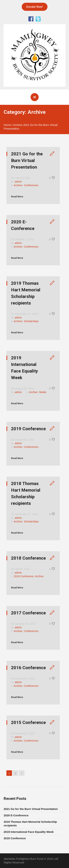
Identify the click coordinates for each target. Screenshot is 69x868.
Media (43, 392)
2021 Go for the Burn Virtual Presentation (27, 161)
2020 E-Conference (16, 815)
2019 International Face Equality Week (29, 832)
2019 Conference (28, 429)
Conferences (31, 185)
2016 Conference (28, 668)
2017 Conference (28, 613)
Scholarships (31, 321)
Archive (18, 125)
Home (7, 125)
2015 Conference (28, 723)
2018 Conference (28, 558)
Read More (17, 197)
